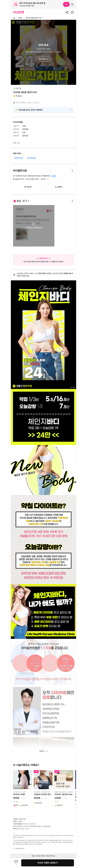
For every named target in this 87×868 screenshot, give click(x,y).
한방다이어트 (19, 158)
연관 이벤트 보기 (43, 59)
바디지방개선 (31, 158)
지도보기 (28, 187)
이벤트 (20, 18)
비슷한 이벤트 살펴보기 (48, 863)
